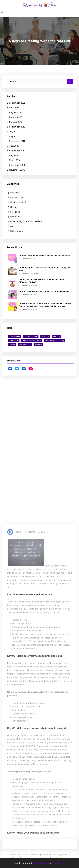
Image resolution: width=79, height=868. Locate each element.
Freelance (15, 212)
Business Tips (17, 198)
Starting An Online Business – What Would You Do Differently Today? (42, 281)
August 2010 (15, 156)
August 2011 (15, 146)
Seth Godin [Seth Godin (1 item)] (14, 340)
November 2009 (17, 170)
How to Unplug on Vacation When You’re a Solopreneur (44, 291)
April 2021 (14, 108)
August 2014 (15, 112)
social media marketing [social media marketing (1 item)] (32, 340)
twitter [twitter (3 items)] (12, 345)
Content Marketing (19, 202)
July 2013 (14, 132)
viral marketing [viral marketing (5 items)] (25, 345)
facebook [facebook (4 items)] (45, 336)
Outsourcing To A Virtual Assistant (27, 221)
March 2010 (15, 160)
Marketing (15, 217)
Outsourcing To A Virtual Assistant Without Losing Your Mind (45, 269)
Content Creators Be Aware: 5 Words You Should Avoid (44, 255)
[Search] (70, 82)
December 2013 (17, 117)
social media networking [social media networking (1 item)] (54, 340)
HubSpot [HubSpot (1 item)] (57, 336)
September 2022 (17, 103)
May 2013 (14, 136)
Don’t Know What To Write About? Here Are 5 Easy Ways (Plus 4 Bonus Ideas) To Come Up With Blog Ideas (45, 305)
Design (14, 207)
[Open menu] (2, 12)
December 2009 (17, 165)
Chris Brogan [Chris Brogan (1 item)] (15, 336)
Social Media (17, 231)
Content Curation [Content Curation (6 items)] (31, 336)
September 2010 (17, 151)
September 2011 (17, 141)
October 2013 (16, 122)
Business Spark (42, 863)
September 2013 (17, 127)
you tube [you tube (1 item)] (38, 345)
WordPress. (59, 863)
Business (15, 193)
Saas (13, 226)
